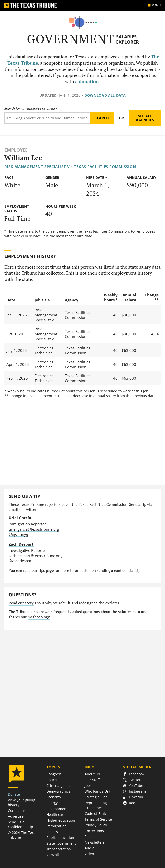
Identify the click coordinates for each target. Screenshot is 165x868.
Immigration (56, 826)
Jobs (88, 786)
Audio (89, 848)
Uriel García (20, 518)
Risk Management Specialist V (37, 167)
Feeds (89, 836)
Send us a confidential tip (21, 824)
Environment (57, 809)
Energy (52, 803)
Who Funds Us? (97, 791)
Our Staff (92, 780)
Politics (52, 832)
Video (89, 854)
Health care (56, 814)
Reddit (131, 803)
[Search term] (47, 118)
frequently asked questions (77, 612)
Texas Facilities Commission (105, 167)
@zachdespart (21, 561)
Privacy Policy (96, 825)
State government (61, 843)
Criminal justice (59, 786)
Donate (14, 794)
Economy (54, 797)
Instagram (134, 791)
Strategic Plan (96, 797)
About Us (92, 774)
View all (53, 855)
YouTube (133, 786)
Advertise (16, 816)
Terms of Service (98, 819)
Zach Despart (21, 544)
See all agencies (145, 118)
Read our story (21, 603)
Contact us (17, 810)
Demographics (58, 791)
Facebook (134, 774)
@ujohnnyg (18, 534)
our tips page (43, 570)
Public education (60, 837)
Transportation (59, 849)
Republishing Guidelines (96, 805)
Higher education (61, 820)
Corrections (94, 831)
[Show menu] (154, 6)
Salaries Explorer (128, 39)
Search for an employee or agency (31, 108)
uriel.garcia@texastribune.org (34, 529)
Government (71, 39)
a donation (87, 81)
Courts (52, 780)
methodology (39, 617)
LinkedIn (133, 797)
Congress (54, 774)
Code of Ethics (96, 813)
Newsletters (95, 842)
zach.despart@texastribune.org (35, 556)
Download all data (105, 95)
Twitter (132, 780)
